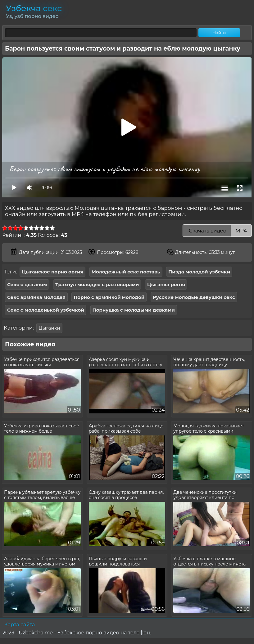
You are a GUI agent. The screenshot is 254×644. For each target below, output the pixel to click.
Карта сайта (20, 625)
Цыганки (49, 328)
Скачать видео (217, 231)
